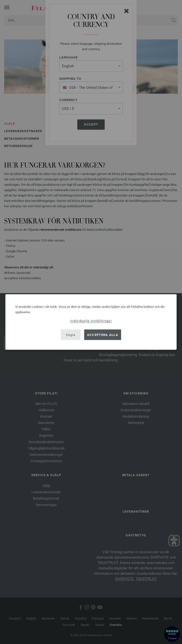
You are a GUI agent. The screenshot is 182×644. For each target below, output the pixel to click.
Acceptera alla (103, 335)
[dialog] (91, 322)
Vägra (71, 335)
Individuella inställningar (91, 321)
